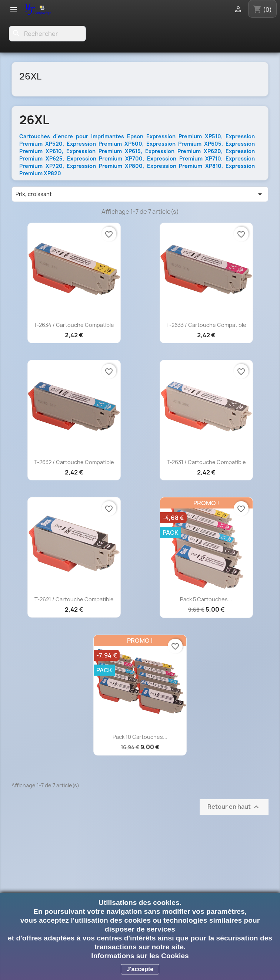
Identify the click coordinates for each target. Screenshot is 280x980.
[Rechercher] (47, 34)
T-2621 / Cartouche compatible (74, 599)
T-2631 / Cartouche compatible (206, 462)
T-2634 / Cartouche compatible (74, 325)
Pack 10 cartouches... (140, 737)
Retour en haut (234, 807)
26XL (30, 76)
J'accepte (140, 969)
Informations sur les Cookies (140, 956)
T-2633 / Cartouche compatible (206, 325)
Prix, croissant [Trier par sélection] (140, 194)
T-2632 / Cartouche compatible (74, 462)
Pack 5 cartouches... (206, 599)
